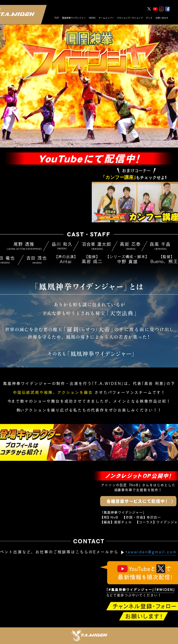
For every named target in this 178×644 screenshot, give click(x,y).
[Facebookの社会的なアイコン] (168, 9)
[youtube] (155, 9)
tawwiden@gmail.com (151, 552)
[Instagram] (161, 9)
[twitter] (149, 9)
